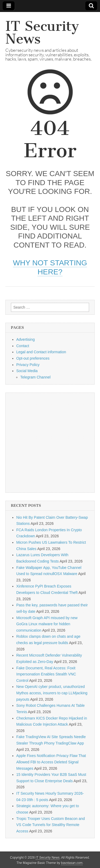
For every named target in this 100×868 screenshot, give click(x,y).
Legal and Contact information (41, 352)
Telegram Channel (35, 377)
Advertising (25, 339)
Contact (23, 346)
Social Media (27, 371)
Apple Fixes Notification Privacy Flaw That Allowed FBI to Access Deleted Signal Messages (51, 762)
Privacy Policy (28, 365)
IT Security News (42, 33)
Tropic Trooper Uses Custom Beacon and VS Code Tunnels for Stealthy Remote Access (51, 825)
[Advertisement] (50, 443)
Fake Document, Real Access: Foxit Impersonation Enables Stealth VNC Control (46, 674)
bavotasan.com (72, 863)
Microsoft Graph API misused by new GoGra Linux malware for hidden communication (47, 624)
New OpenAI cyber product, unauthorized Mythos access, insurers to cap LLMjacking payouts (52, 693)
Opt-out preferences (33, 358)
